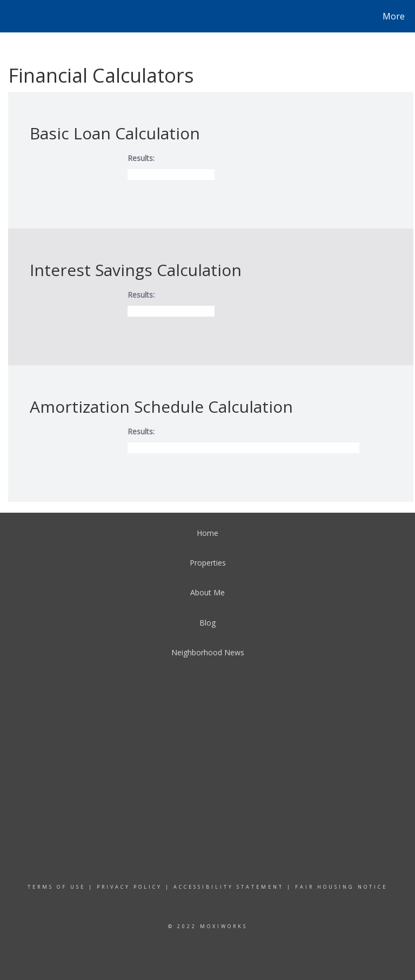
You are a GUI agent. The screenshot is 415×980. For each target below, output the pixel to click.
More (394, 16)
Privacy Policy (129, 887)
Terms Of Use (56, 887)
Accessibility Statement (229, 887)
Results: (141, 158)
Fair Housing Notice (341, 887)
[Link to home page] (11, 16)
